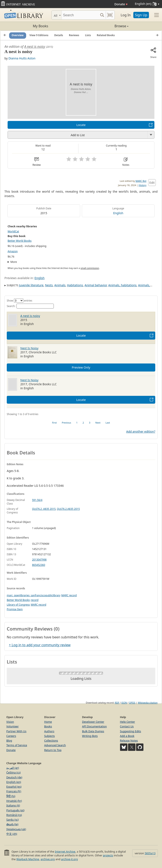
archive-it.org (69, 859)
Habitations (75, 285)
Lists (88, 35)
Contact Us (127, 726)
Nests (49, 285)
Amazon (13, 251)
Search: (30, 306)
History (142, 185)
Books (48, 726)
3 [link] (90, 423)
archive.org (48, 859)
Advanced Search (55, 745)
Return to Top (53, 750)
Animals (60, 285)
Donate (121, 4)
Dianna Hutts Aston (22, 58)
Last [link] (108, 423)
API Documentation (94, 726)
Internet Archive (65, 852)
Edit (152, 183)
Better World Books (20, 241)
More (14, 262)
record (34, 600)
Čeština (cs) (13, 772)
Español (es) (14, 787)
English (118, 213)
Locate (81, 125)
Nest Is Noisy (30, 348)
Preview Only (81, 367)
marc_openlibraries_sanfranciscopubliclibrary (34, 595)
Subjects (50, 736)
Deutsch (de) (14, 777)
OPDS (132, 703)
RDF (117, 703)
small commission (90, 268)
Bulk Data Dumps (93, 731)
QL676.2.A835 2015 (68, 509)
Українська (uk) (16, 829)
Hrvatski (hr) (14, 801)
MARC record (69, 595)
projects (108, 855)
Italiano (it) (13, 805)
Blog (9, 740)
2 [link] (83, 423)
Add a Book (127, 736)
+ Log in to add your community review (40, 645)
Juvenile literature (31, 285)
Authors (49, 731)
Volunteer (13, 726)
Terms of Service (17, 745)
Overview (18, 35)
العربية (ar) (13, 768)
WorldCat (13, 231)
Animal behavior (96, 285)
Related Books (106, 35)
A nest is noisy (35, 47)
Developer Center (93, 722)
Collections (51, 740)
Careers (11, 736)
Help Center (128, 722)
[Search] (80, 15)
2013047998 (39, 560)
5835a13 (150, 853)
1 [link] (77, 423)
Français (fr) (14, 791)
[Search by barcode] (110, 15)
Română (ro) (14, 815)
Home (48, 722)
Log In (126, 15)
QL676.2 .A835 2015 (44, 509)
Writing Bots (90, 736)
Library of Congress (18, 605)
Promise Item (15, 609)
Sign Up (141, 15)
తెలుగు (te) (12, 824)
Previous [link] (66, 423)
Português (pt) (15, 810)
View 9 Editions (39, 35)
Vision (10, 722)
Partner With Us (16, 731)
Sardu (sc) (12, 820)
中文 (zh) (12, 834)
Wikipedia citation (148, 703)
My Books (41, 26)
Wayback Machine (28, 859)
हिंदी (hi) (11, 796)
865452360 (39, 565)
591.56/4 (37, 500)
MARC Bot (141, 181)
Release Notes (129, 740)
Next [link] (98, 423)
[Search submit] (102, 15)
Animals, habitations (122, 285)
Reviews (74, 35)
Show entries (20, 301)
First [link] (54, 423)
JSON (124, 703)
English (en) (14, 782)
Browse (105, 26)
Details (59, 35)
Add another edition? (141, 431)
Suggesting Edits (131, 731)
